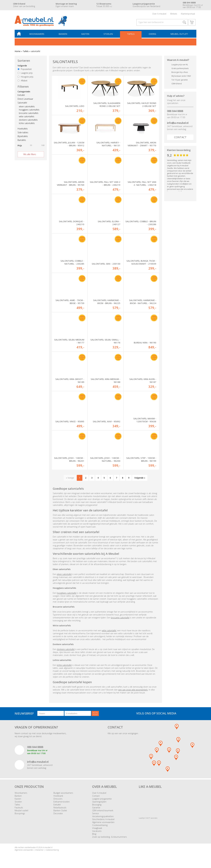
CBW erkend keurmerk (103, 811)
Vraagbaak (97, 829)
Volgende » (140, 478)
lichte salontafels (27, 124)
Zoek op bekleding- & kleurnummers (110, 838)
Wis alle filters (30, 155)
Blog (94, 835)
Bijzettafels (23, 137)
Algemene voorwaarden (103, 823)
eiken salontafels (27, 107)
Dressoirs (58, 799)
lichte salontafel (64, 666)
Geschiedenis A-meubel (103, 820)
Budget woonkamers (63, 794)
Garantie (96, 808)
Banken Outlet (60, 811)
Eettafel (21, 96)
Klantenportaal (188, 14)
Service (95, 814)
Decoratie (58, 814)
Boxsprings (20, 814)
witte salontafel (109, 631)
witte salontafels (27, 117)
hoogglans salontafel (67, 594)
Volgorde (22, 66)
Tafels (131, 35)
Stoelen (109, 35)
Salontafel (22, 103)
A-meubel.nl (48, 848)
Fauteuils (19, 808)
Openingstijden (99, 802)
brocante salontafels (29, 114)
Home (18, 52)
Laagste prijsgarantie (102, 799)
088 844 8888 (175, 112)
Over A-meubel (159, 14)
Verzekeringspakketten (103, 817)
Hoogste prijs (25, 77)
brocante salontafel (120, 618)
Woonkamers (37, 35)
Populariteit (25, 70)
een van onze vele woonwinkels (133, 690)
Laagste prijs (25, 74)
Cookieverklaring (100, 826)
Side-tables (23, 133)
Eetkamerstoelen (62, 802)
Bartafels (22, 141)
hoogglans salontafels (29, 111)
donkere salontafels (28, 121)
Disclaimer (39, 851)
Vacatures (97, 832)
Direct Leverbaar (25, 100)
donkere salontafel (66, 650)
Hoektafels (23, 129)
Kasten (86, 35)
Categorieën (24, 92)
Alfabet (22, 81)
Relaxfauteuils (60, 808)
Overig (153, 35)
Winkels (174, 14)
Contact (180, 138)
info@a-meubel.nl (178, 124)
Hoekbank (58, 797)
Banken (63, 35)
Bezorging (97, 805)
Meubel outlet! (179, 35)
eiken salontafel (64, 575)
